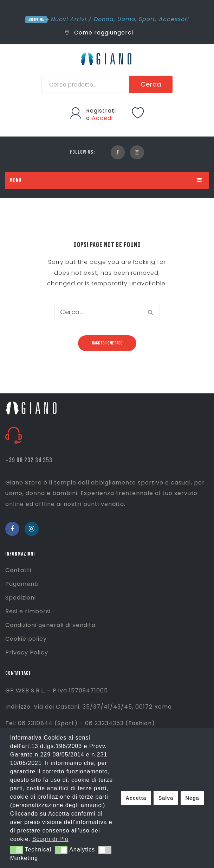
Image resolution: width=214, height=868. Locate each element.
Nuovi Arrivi (69, 19)
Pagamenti (22, 584)
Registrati (101, 111)
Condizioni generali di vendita (50, 625)
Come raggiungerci (99, 33)
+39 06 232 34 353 (29, 460)
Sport (147, 19)
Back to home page (107, 343)
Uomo (126, 19)
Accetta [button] (136, 798)
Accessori (174, 19)
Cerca (151, 84)
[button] (17, 850)
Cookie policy (26, 639)
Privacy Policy (27, 652)
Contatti (18, 570)
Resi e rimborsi (28, 611)
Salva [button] (166, 798)
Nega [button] (192, 798)
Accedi (102, 118)
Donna (104, 19)
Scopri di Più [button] (50, 839)
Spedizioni (21, 598)
